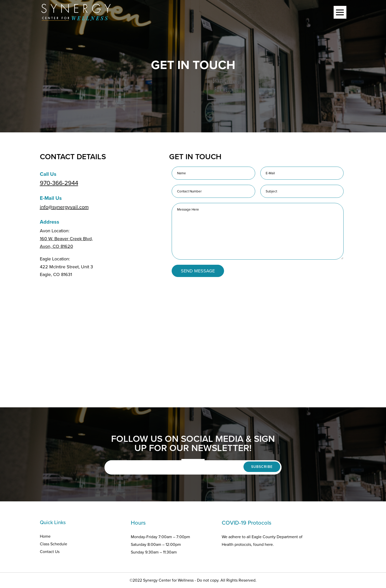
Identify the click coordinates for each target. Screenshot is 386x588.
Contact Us (50, 552)
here (269, 544)
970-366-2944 (59, 183)
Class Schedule (54, 544)
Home (45, 536)
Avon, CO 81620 (56, 246)
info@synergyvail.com (64, 207)
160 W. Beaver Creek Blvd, (66, 239)
